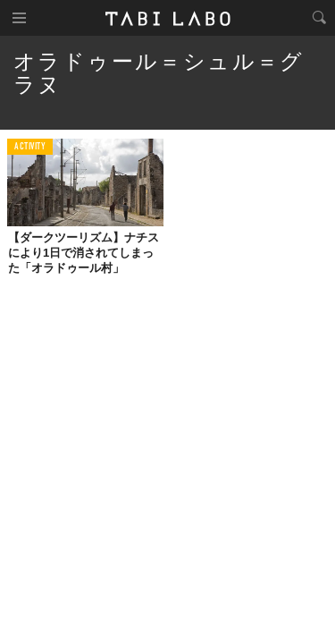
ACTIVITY (30, 147)
